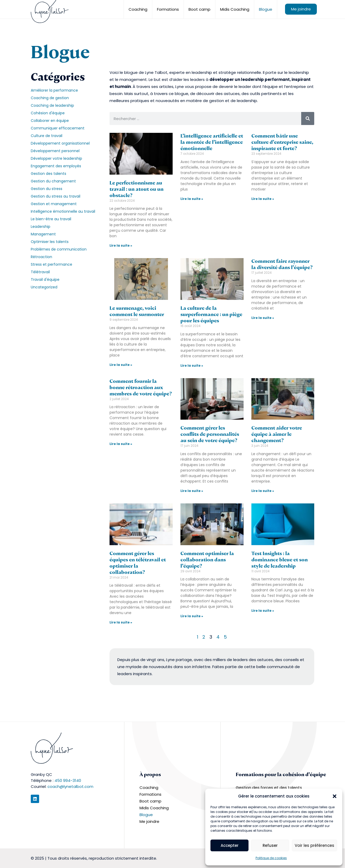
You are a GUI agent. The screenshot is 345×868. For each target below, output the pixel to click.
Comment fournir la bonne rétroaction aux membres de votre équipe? (141, 387)
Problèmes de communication (59, 249)
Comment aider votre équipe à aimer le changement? (277, 434)
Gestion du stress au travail (56, 196)
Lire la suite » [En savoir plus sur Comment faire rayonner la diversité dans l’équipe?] (263, 318)
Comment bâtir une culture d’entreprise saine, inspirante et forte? (282, 142)
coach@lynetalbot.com (70, 786)
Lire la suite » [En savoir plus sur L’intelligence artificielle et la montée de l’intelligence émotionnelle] (192, 199)
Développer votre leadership (56, 158)
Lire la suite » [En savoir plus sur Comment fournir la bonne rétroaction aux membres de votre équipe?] (121, 444)
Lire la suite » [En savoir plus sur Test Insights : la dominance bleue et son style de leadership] (263, 611)
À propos (150, 774)
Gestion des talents (49, 174)
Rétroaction (41, 257)
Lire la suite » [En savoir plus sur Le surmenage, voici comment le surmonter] (121, 365)
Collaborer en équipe (50, 121)
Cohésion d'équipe (48, 113)
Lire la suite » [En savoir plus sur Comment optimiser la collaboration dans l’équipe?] (192, 616)
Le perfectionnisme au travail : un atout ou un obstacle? (137, 189)
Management (43, 234)
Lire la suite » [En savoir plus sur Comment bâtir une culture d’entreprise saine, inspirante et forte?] (263, 199)
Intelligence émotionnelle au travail (63, 211)
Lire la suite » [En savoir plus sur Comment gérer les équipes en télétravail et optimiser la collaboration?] (121, 622)
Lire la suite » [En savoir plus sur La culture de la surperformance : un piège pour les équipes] (192, 365)
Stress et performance (52, 264)
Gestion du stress (47, 189)
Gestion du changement (53, 181)
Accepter (230, 845)
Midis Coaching (235, 9)
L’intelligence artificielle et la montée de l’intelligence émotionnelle (212, 142)
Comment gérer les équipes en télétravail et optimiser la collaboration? (138, 563)
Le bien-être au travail (51, 219)
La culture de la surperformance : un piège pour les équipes (211, 314)
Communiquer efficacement (58, 128)
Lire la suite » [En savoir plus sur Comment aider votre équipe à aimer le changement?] (263, 491)
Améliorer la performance (54, 90)
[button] (335, 796)
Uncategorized (44, 287)
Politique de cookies (271, 858)
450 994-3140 (68, 780)
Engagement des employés (56, 166)
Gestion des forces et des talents (269, 787)
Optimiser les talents (50, 242)
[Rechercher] (308, 118)
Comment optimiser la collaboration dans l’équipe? (207, 560)
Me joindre (301, 9)
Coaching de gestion (50, 98)
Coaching (138, 9)
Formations (168, 9)
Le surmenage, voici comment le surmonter (137, 311)
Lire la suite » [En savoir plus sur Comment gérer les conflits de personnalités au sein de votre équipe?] (192, 491)
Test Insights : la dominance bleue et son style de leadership (280, 560)
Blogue (266, 9)
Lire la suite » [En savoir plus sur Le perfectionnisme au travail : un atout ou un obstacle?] (121, 245)
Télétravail (40, 272)
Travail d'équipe (45, 280)
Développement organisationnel (60, 143)
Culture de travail (47, 136)
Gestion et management (54, 204)
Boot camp (199, 9)
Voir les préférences (314, 845)
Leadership (41, 227)
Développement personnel (55, 151)
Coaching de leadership (52, 105)
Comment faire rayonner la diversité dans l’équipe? (282, 264)
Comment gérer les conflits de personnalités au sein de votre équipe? (210, 434)
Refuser (270, 845)
